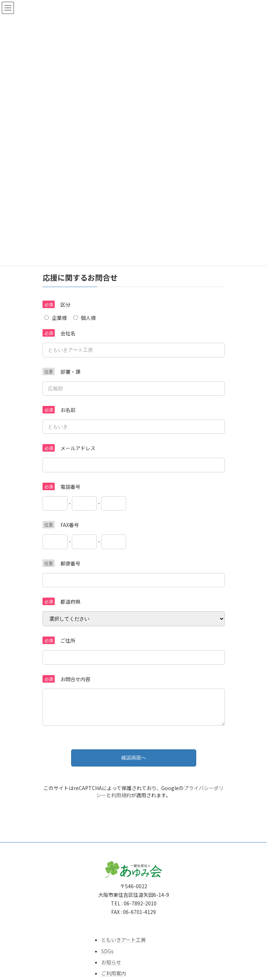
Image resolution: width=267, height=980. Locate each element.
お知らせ (111, 968)
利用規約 (121, 800)
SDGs (107, 956)
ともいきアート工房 (123, 945)
